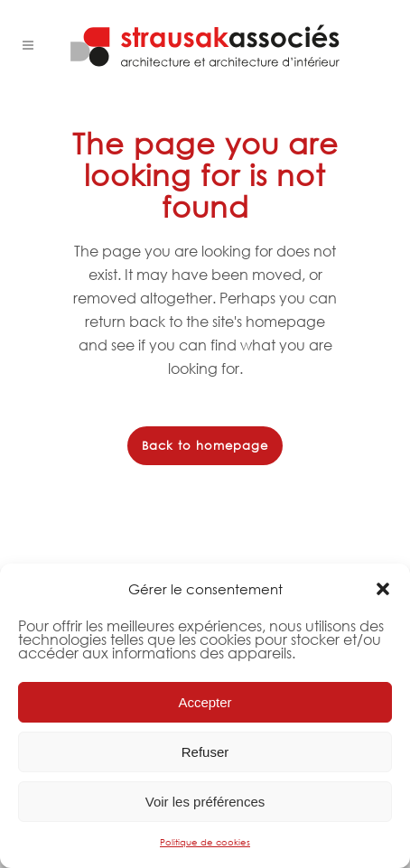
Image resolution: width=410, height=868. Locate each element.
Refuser (205, 752)
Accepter (205, 702)
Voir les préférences (205, 802)
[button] (383, 589)
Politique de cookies (205, 842)
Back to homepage (205, 446)
